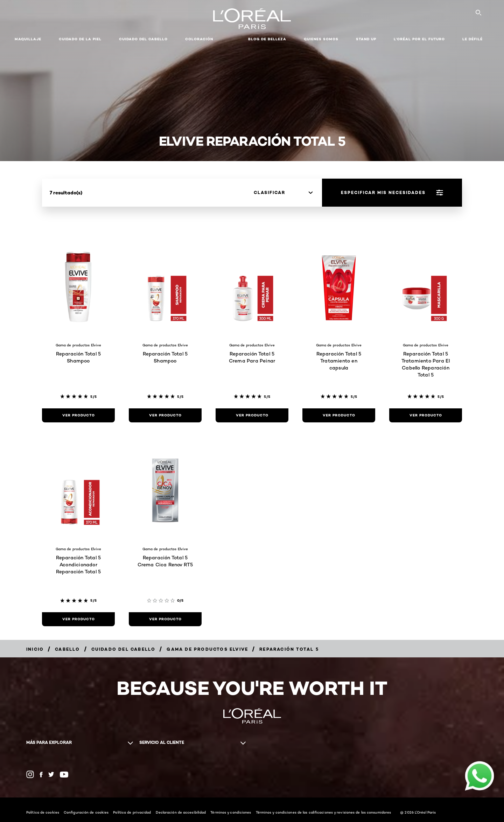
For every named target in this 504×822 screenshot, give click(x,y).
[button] (231, 39)
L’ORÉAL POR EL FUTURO (419, 39)
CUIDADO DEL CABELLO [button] (143, 39)
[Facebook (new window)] (41, 775)
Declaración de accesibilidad (181, 812)
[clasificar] (283, 193)
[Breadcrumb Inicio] (35, 649)
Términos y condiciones (231, 812)
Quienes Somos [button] (321, 39)
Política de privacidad (132, 812)
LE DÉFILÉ (472, 39)
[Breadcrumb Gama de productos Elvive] (207, 649)
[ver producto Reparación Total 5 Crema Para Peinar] (252, 415)
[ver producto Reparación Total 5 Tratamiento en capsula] (339, 415)
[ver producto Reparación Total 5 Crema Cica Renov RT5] (165, 619)
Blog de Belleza (267, 39)
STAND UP (366, 39)
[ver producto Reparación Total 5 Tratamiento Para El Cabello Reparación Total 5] (426, 415)
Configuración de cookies (86, 812)
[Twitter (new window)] (51, 774)
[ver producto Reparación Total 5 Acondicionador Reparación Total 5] (78, 619)
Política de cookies (43, 812)
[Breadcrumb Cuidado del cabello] (124, 649)
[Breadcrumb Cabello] (67, 649)
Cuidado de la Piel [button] (80, 39)
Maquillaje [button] (28, 39)
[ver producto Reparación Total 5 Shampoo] (78, 415)
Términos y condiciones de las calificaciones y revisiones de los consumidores (324, 812)
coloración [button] (199, 39)
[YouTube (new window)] (64, 775)
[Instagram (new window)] (30, 774)
